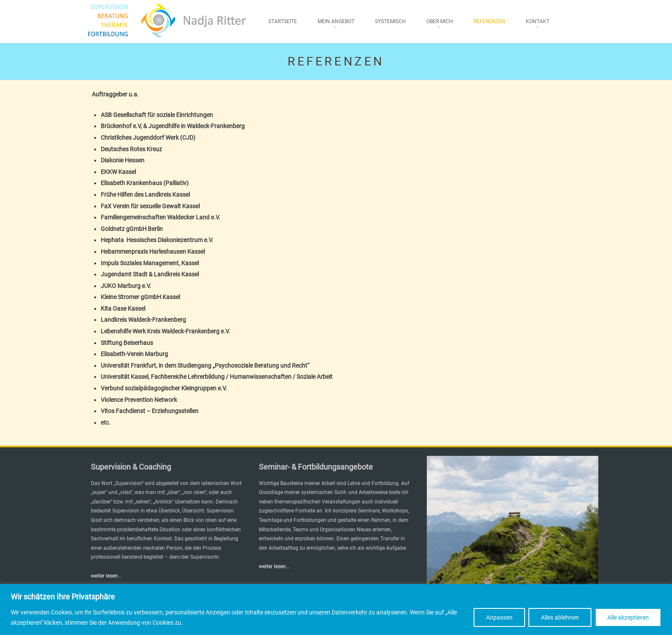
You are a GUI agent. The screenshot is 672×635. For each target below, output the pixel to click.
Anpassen (499, 617)
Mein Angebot (336, 21)
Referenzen (489, 21)
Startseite (283, 21)
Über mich (440, 21)
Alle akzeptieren (628, 617)
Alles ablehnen (560, 617)
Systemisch (390, 21)
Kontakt (538, 21)
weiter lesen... (106, 576)
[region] (336, 610)
